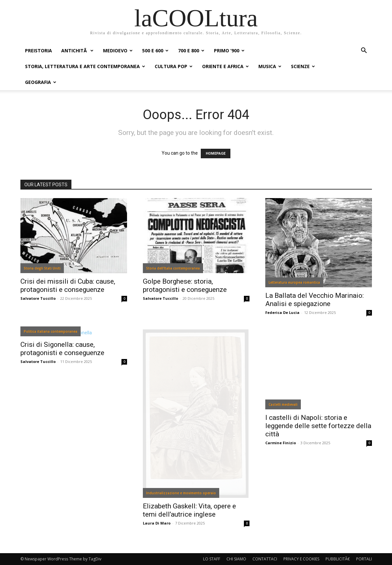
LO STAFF (212, 559)
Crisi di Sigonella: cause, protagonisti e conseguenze (62, 349)
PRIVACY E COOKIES (301, 559)
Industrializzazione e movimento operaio (181, 493)
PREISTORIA (39, 51)
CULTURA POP (174, 66)
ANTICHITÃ (77, 51)
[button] (364, 51)
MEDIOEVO (118, 51)
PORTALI (364, 559)
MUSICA (270, 66)
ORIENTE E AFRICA (225, 66)
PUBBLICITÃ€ (338, 559)
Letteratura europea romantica (294, 282)
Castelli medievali (283, 404)
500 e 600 (155, 51)
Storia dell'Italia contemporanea (173, 268)
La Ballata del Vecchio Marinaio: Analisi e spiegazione (314, 300)
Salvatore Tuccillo (38, 298)
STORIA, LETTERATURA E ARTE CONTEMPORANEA (85, 66)
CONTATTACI (265, 559)
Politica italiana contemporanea (51, 331)
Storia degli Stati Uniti (42, 268)
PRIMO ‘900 (229, 51)
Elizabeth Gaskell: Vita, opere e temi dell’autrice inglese (189, 510)
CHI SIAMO (236, 559)
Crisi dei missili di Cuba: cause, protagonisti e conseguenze (68, 285)
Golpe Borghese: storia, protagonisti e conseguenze (185, 285)
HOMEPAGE (216, 154)
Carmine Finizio (281, 443)
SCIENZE (303, 66)
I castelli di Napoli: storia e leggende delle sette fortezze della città (318, 426)
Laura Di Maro (157, 523)
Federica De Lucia (282, 312)
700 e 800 (191, 51)
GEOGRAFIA (41, 82)
